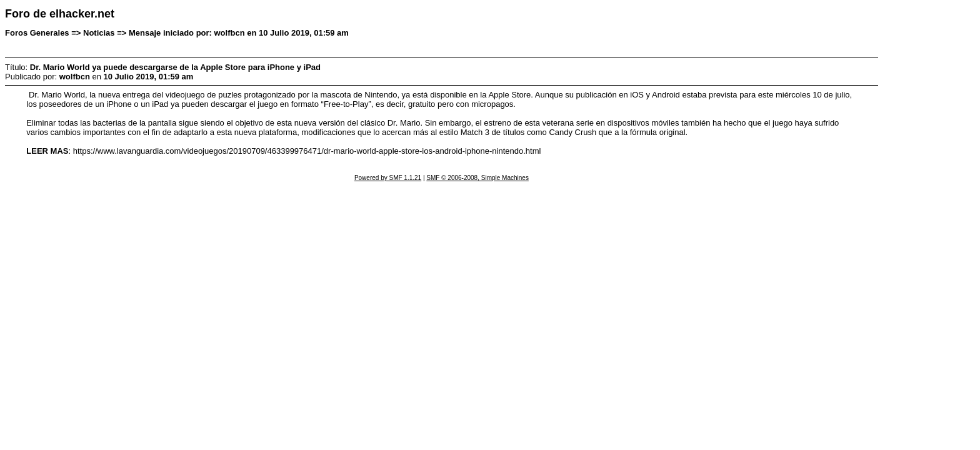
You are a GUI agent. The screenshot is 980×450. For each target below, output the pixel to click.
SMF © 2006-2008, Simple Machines (477, 178)
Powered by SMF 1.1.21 (388, 178)
